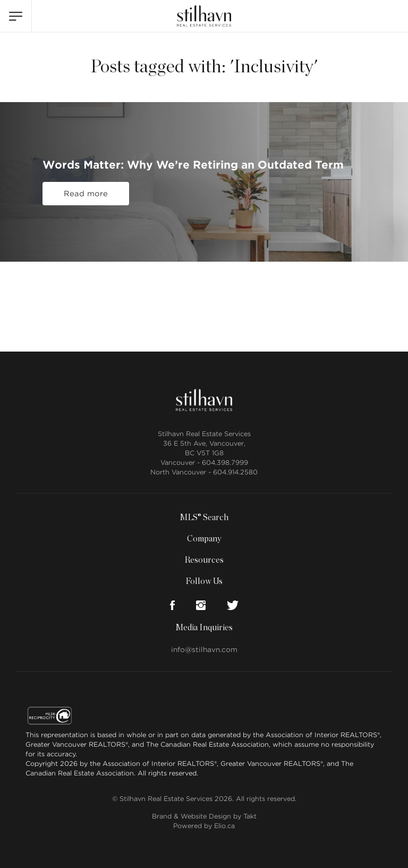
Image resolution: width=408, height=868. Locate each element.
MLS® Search (204, 518)
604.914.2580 (235, 472)
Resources (204, 560)
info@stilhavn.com (204, 650)
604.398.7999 (225, 462)
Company (204, 539)
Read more (86, 194)
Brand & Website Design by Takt (204, 816)
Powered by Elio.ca (204, 826)
